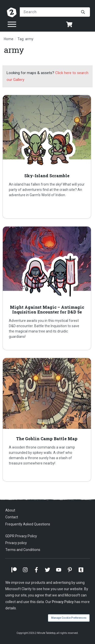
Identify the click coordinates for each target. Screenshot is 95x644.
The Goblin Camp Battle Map (48, 420)
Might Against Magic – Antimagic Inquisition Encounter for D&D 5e (48, 288)
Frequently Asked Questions (28, 524)
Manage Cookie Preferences (69, 618)
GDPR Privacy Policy (21, 536)
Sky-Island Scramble (48, 157)
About (10, 510)
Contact (12, 517)
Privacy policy (16, 543)
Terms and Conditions (23, 550)
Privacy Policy (63, 602)
